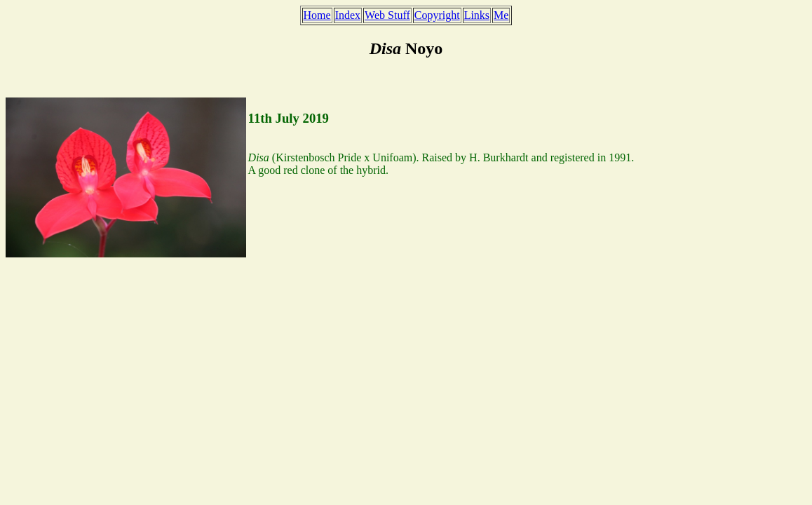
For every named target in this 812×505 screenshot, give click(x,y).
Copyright (437, 15)
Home (317, 15)
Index (348, 15)
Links (477, 15)
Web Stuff (387, 15)
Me (501, 15)
